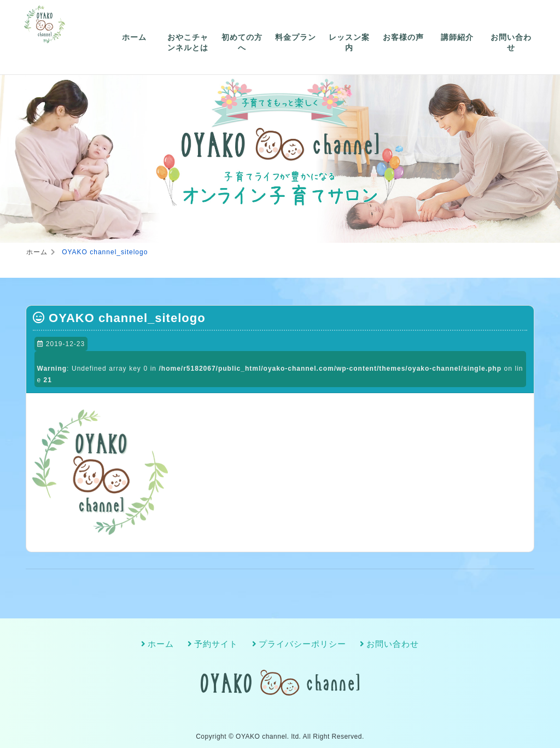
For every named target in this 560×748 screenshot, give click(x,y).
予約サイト (216, 644)
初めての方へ (242, 43)
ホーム (134, 37)
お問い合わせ (511, 43)
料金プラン (296, 37)
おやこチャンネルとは (188, 43)
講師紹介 (457, 37)
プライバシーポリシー (302, 644)
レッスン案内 (349, 43)
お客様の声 (403, 37)
